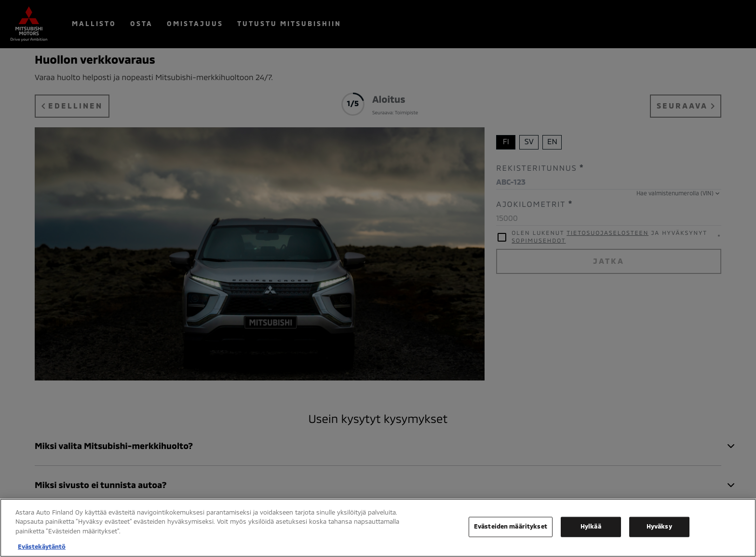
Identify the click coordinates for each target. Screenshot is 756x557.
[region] (378, 528)
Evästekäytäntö (42, 547)
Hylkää (591, 527)
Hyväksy (659, 527)
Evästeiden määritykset (511, 527)
